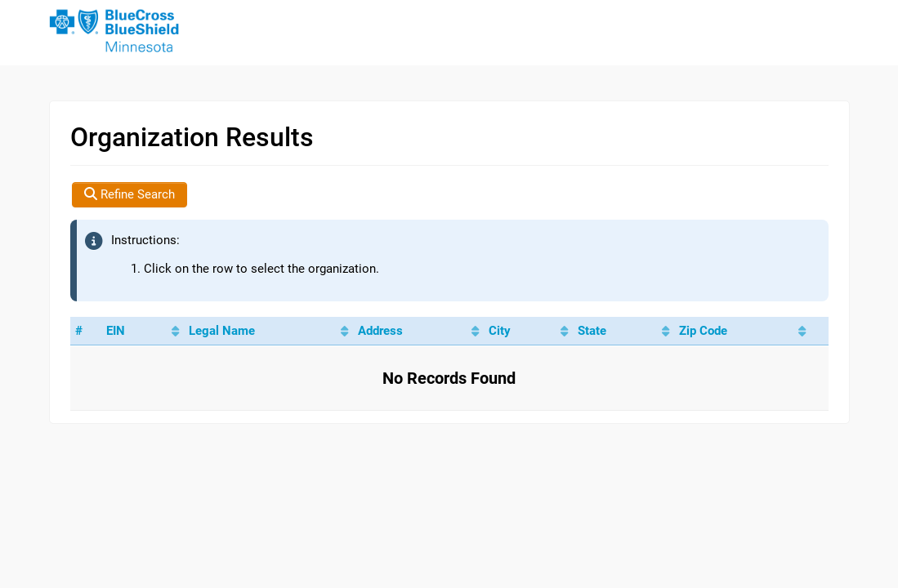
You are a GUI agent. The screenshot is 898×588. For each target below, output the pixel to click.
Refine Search (130, 194)
